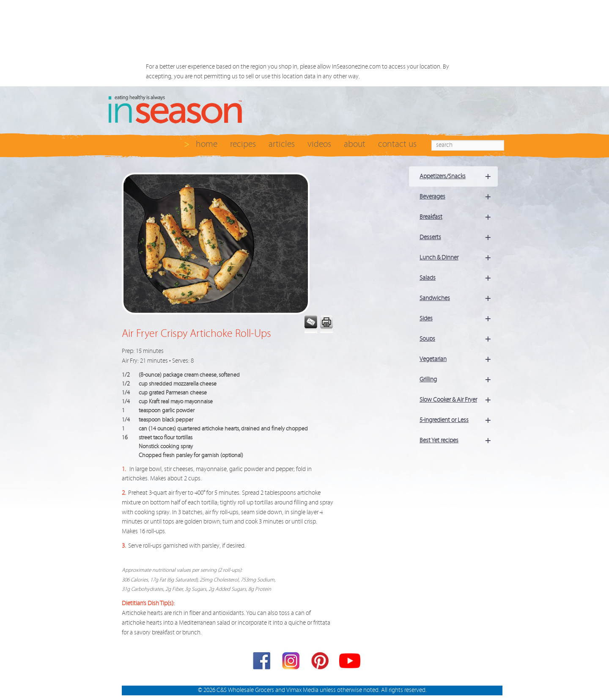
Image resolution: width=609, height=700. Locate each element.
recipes (243, 144)
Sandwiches (459, 298)
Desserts (459, 237)
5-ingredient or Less (459, 420)
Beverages (459, 197)
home (207, 144)
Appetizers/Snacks (459, 176)
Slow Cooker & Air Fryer (459, 400)
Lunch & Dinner (459, 258)
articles (282, 144)
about (355, 144)
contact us (397, 144)
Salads (459, 278)
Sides (459, 319)
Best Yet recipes (459, 441)
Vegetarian (459, 359)
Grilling (459, 380)
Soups (459, 339)
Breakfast (459, 217)
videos (319, 144)
